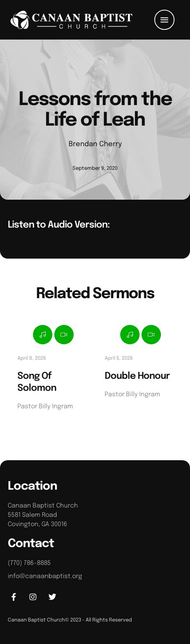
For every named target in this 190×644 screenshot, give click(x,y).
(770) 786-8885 (29, 563)
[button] (164, 20)
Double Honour (137, 376)
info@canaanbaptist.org (45, 576)
